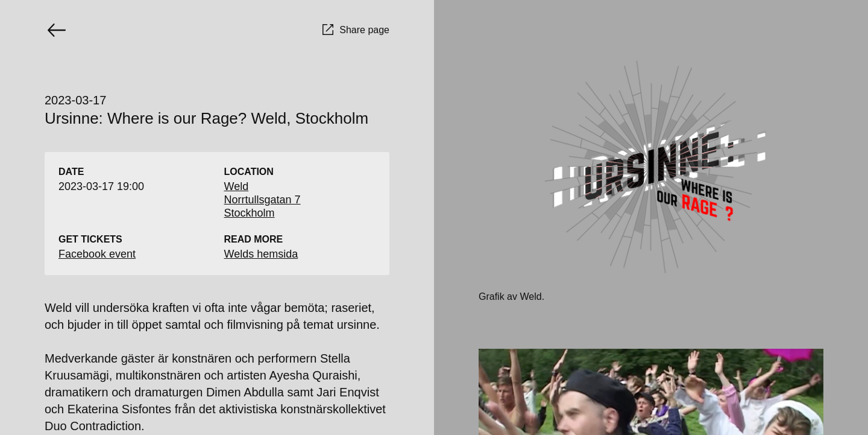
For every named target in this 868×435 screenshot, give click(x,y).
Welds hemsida (261, 254)
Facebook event (97, 254)
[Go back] (57, 30)
